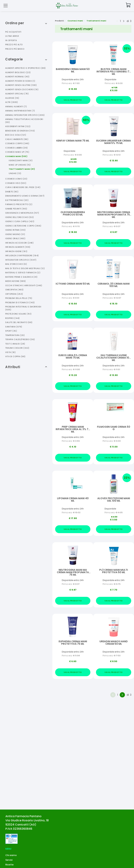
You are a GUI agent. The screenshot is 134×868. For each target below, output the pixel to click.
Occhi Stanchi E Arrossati (24, 285)
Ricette (10, 865)
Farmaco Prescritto (19, 204)
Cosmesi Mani (16, 156)
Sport (11, 331)
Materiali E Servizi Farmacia (23, 273)
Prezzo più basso (15, 49)
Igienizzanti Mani (21, 160)
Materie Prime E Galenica (21, 277)
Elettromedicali (17, 200)
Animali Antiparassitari (20, 111)
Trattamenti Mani (22, 169)
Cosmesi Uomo (16, 179)
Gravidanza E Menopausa (22, 213)
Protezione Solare (18, 314)
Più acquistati (13, 32)
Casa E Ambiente (17, 139)
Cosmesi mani (75, 21)
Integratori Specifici (21, 260)
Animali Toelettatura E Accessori (24, 121)
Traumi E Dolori (17, 348)
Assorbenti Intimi (18, 126)
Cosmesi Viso (16, 183)
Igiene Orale (15, 238)
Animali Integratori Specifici (25, 115)
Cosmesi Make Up (17, 152)
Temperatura (15, 335)
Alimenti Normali (17, 77)
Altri (12, 102)
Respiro (12, 318)
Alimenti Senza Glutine (21, 85)
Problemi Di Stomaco (20, 303)
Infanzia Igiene (16, 251)
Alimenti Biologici (18, 72)
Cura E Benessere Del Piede (23, 187)
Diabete (12, 192)
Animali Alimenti (16, 107)
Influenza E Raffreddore (22, 256)
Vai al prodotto (73, 100)
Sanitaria (14, 327)
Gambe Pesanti (16, 209)
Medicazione (16, 281)
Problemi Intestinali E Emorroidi (23, 308)
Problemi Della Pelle (19, 298)
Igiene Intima (15, 230)
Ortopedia (14, 294)
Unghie (15, 173)
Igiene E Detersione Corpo (23, 226)
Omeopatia (14, 290)
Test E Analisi (15, 344)
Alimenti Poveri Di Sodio (20, 81)
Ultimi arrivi (12, 36)
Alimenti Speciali (17, 94)
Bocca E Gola (16, 135)
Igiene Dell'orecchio (20, 217)
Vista (10, 352)
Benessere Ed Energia (20, 131)
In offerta (11, 40)
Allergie (12, 98)
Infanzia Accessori (19, 243)
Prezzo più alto (14, 45)
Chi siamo (11, 855)
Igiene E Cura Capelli (20, 221)
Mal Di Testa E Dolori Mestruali (25, 268)
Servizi (9, 860)
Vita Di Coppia (15, 356)
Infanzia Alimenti (18, 247)
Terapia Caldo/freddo (20, 339)
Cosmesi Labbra (16, 148)
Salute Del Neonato (19, 322)
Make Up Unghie (20, 165)
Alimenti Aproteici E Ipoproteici (25, 68)
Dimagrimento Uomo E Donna (25, 196)
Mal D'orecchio (16, 264)
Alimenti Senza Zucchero (22, 89)
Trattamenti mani (96, 21)
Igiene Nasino (15, 234)
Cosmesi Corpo (17, 143)
